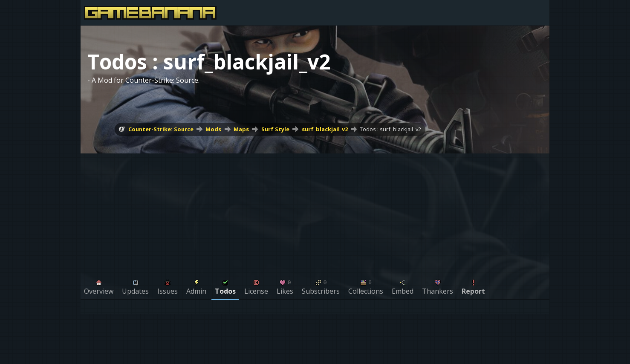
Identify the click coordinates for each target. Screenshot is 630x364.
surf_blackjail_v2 (325, 129)
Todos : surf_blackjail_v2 (390, 129)
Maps (241, 129)
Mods (213, 129)
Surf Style (275, 129)
